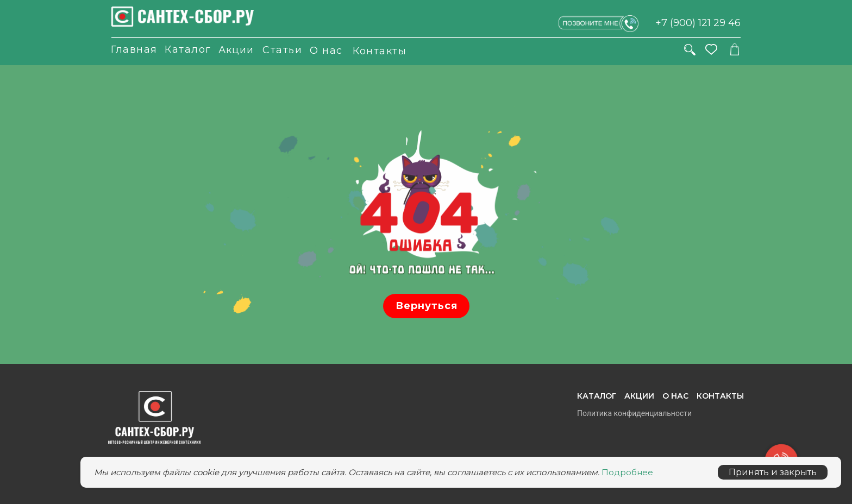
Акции (236, 50)
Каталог (188, 49)
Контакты (380, 51)
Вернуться (427, 306)
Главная (134, 49)
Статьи (282, 50)
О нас (326, 51)
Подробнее (627, 472)
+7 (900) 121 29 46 (698, 23)
